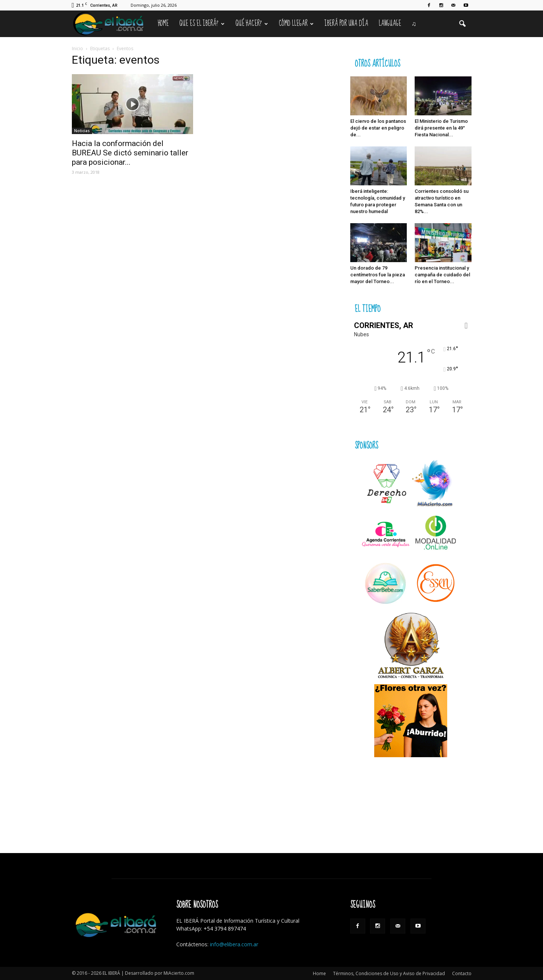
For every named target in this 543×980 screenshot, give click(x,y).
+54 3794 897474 (225, 929)
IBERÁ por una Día (346, 24)
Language (390, 24)
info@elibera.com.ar (234, 944)
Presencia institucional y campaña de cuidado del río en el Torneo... (442, 275)
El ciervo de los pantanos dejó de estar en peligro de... (378, 128)
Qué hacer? (252, 24)
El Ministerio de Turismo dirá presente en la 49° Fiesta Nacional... (441, 128)
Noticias (82, 131)
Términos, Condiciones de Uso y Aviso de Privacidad (389, 973)
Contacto (462, 973)
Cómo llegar (296, 24)
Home (163, 24)
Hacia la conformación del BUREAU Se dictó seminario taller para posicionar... (130, 153)
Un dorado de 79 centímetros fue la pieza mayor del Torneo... (378, 275)
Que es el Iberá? (202, 24)
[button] (463, 24)
